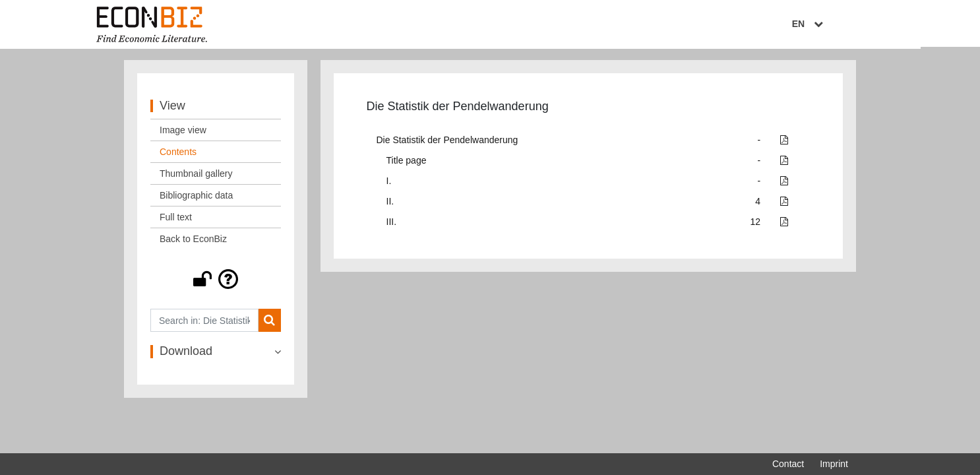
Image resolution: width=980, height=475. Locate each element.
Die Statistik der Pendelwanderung (447, 143)
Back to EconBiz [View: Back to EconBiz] (193, 242)
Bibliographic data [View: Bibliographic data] (196, 199)
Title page (407, 164)
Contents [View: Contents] (178, 155)
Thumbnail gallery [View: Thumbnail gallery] (196, 177)
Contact (788, 464)
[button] (216, 282)
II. (390, 205)
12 (756, 225)
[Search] (269, 324)
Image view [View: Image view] (183, 133)
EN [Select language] (839, 24)
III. (392, 225)
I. (389, 184)
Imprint (834, 464)
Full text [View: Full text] (176, 220)
